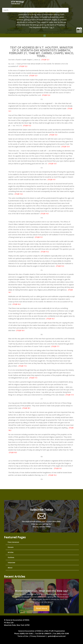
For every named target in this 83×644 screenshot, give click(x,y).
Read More (42, 611)
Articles (11, 552)
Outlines (11, 557)
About (10, 568)
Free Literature (13, 542)
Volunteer (12, 563)
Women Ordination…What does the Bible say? (42, 594)
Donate (11, 547)
